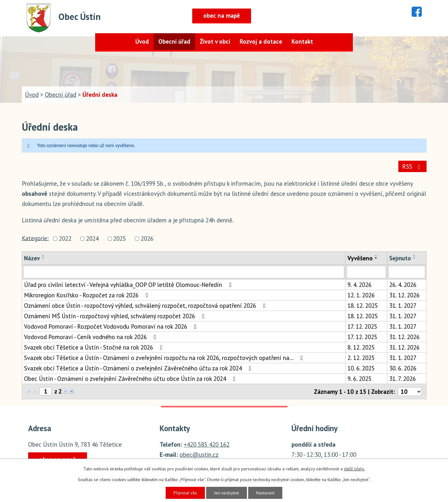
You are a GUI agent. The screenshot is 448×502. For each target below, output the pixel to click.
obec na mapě (222, 15)
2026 (147, 239)
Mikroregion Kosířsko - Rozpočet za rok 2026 (87, 295)
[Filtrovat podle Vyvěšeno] (366, 272)
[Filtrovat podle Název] (184, 272)
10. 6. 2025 (361, 368)
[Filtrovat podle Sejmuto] (407, 272)
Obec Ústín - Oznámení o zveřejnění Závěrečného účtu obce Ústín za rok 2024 (131, 379)
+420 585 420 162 (207, 444)
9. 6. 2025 (359, 379)
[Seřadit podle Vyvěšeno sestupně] (376, 258)
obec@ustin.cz (199, 455)
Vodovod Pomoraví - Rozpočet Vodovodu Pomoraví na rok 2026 (112, 326)
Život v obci (215, 41)
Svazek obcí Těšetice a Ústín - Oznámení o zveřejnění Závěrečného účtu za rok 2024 (139, 368)
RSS (412, 166)
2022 (65, 239)
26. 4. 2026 (403, 285)
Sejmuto (400, 258)
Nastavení (265, 493)
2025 (120, 239)
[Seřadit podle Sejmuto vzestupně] (414, 256)
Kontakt (302, 41)
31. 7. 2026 (402, 379)
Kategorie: (35, 238)
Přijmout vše (185, 493)
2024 (92, 239)
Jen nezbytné (227, 493)
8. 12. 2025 (361, 347)
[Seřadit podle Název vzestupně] (43, 256)
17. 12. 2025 (362, 326)
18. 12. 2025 (363, 306)
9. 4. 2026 (359, 285)
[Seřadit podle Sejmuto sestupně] (414, 258)
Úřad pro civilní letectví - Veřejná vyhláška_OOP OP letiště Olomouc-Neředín (129, 285)
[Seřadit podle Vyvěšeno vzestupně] (376, 256)
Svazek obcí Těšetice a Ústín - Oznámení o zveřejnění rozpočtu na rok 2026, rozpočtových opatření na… (165, 358)
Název (32, 258)
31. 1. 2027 (403, 306)
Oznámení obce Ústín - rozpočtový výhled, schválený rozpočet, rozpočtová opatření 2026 (146, 306)
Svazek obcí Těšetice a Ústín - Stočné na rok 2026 (95, 347)
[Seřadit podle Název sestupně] (43, 258)
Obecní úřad (174, 41)
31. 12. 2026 (404, 295)
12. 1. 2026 (361, 295)
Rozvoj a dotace (261, 41)
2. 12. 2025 (361, 358)
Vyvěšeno (360, 258)
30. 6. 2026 (403, 368)
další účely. (354, 469)
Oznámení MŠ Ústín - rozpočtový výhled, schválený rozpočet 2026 (116, 316)
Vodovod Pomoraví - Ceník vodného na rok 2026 (91, 337)
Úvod (142, 41)
